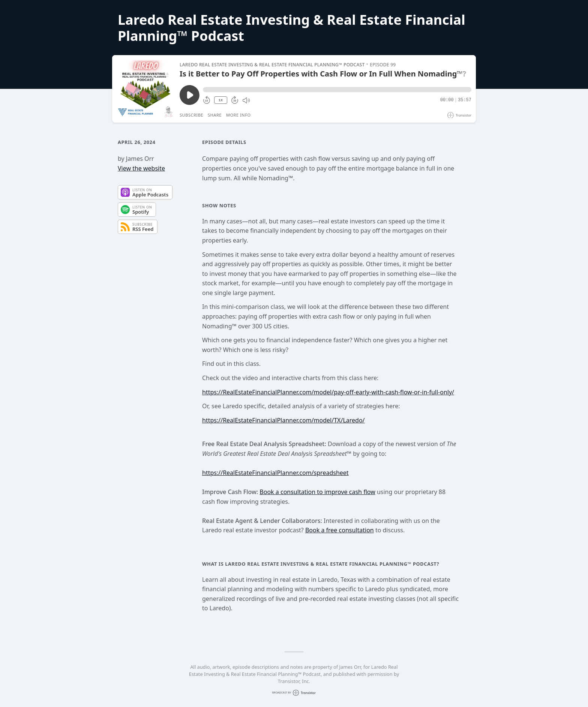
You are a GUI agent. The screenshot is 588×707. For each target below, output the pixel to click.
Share (215, 115)
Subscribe (191, 115)
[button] (337, 90)
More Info (238, 115)
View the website (141, 168)
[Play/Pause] (145, 89)
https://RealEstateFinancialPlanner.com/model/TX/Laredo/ (283, 420)
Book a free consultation (340, 530)
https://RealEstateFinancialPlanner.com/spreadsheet (275, 473)
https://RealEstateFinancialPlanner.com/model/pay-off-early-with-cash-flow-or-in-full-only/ (328, 392)
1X (220, 100)
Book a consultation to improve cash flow (317, 492)
